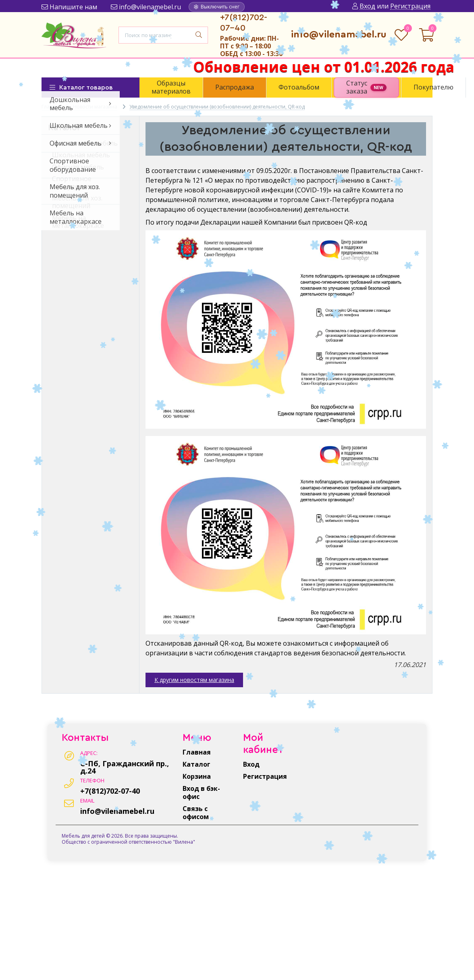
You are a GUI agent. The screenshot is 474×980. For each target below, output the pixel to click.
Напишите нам (69, 7)
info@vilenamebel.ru (146, 7)
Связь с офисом (196, 813)
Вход (251, 764)
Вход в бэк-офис (201, 792)
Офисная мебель (78, 167)
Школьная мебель (81, 155)
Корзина (197, 776)
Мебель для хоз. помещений (77, 202)
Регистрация (265, 776)
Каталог (196, 764)
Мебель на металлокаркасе (78, 222)
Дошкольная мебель (85, 143)
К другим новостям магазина (194, 680)
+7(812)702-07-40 (110, 791)
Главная (197, 752)
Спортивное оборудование (75, 182)
